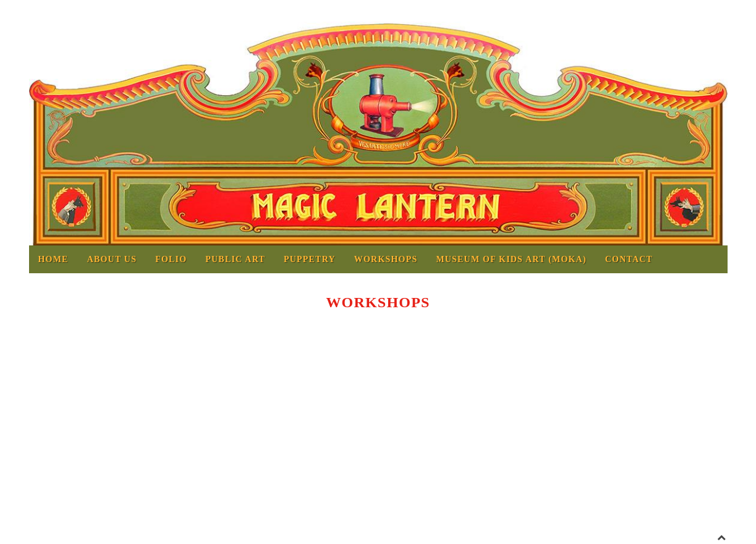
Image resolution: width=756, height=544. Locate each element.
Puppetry (310, 259)
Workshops (386, 259)
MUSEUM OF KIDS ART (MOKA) (511, 259)
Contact (629, 259)
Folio (171, 259)
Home (53, 259)
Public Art (235, 259)
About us (112, 259)
